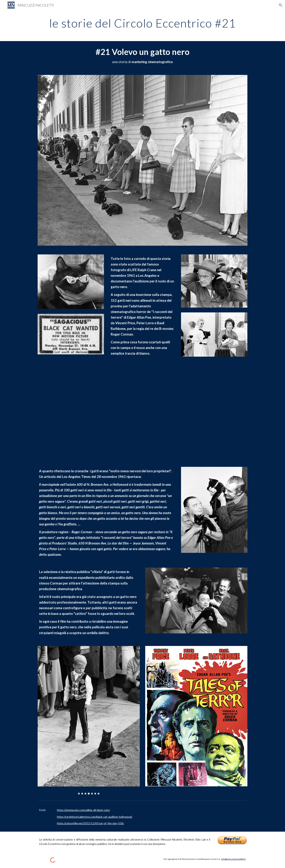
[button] (281, 5)
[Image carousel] (89, 720)
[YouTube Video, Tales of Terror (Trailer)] (142, 412)
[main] (142, 23)
